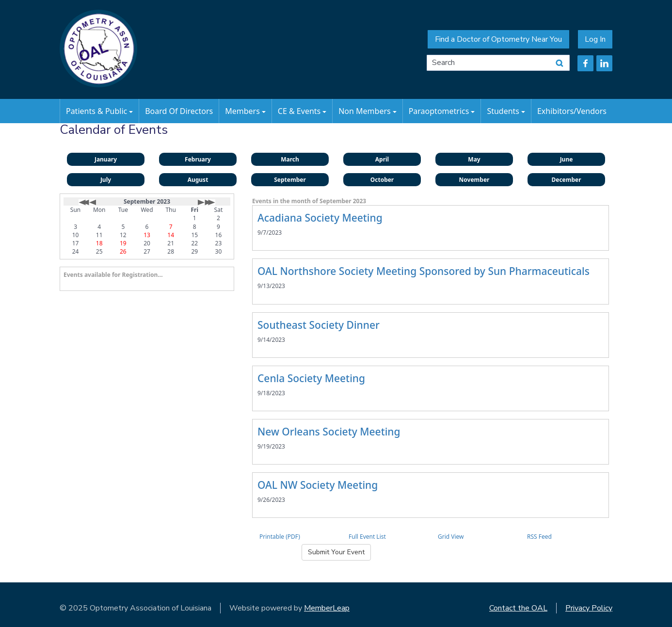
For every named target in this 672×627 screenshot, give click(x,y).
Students (506, 111)
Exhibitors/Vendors (572, 111)
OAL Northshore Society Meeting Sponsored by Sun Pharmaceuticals (424, 271)
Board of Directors (179, 111)
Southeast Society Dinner (319, 325)
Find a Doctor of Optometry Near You (498, 39)
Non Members (368, 111)
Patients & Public (99, 111)
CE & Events (302, 111)
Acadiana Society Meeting (320, 218)
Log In (595, 39)
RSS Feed (539, 537)
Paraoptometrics (442, 111)
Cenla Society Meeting (311, 378)
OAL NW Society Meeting (318, 485)
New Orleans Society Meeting (329, 432)
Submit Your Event (336, 552)
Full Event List (367, 537)
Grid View (451, 537)
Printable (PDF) (280, 537)
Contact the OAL (518, 608)
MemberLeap (327, 608)
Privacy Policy (589, 608)
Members (245, 111)
